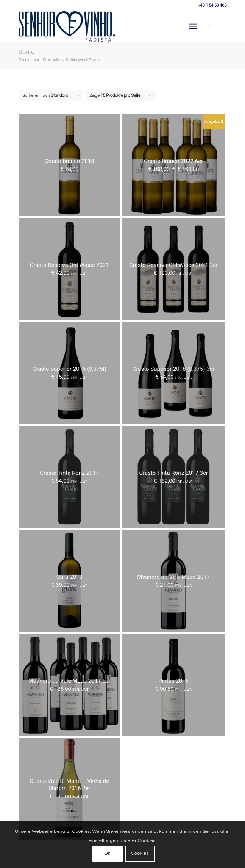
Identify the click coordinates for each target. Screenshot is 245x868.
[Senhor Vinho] (102, 26)
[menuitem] (194, 26)
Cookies (140, 853)
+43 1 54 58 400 (212, 5)
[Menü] (193, 26)
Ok (107, 853)
